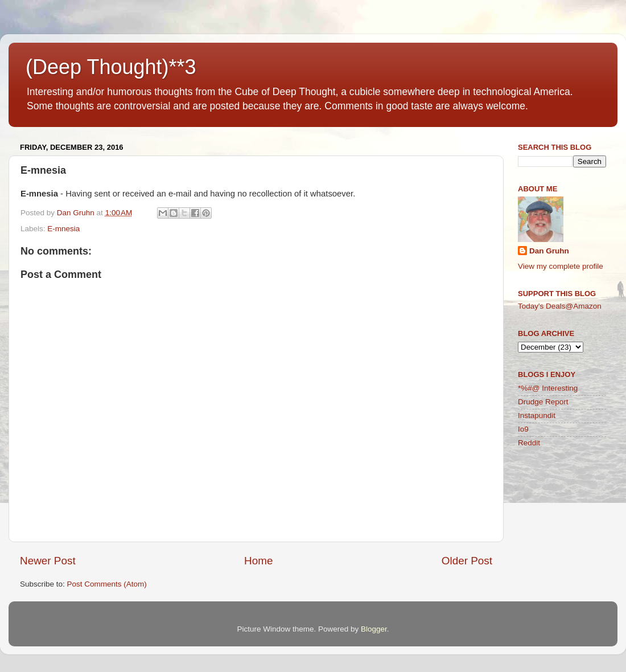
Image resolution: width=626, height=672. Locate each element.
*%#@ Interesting (548, 388)
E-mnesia (63, 229)
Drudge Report (543, 402)
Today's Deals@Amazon (560, 306)
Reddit (529, 443)
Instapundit (537, 415)
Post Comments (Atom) (107, 584)
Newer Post (48, 561)
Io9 (523, 429)
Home (258, 561)
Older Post (467, 561)
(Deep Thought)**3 (111, 67)
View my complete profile (561, 266)
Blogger (374, 629)
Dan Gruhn (549, 251)
